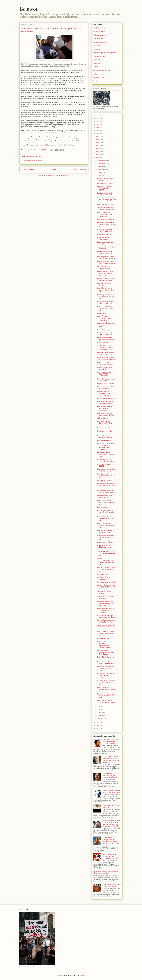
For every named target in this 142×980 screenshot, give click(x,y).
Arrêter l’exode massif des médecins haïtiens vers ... (106, 627)
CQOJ (96, 67)
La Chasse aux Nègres (105, 428)
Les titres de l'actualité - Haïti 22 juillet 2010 (105, 334)
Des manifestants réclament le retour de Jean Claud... (106, 652)
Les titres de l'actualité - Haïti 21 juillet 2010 (105, 353)
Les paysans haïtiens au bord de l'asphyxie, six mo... (106, 537)
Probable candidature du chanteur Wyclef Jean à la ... (106, 224)
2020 (98, 127)
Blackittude (97, 63)
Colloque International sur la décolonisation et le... (106, 531)
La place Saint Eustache (106, 384)
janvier (100, 719)
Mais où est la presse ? (105, 234)
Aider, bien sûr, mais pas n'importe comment (111, 885)
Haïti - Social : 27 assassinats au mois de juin (106, 689)
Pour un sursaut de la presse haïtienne (105, 268)
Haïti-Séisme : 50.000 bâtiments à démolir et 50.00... (106, 290)
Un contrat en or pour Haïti (106, 582)
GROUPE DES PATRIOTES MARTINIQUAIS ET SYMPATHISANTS (105, 644)
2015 (98, 143)
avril (99, 713)
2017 (98, 137)
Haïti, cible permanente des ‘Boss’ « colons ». (106, 402)
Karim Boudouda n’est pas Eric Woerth (106, 380)
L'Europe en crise (99, 35)
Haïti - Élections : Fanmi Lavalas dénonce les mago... (106, 634)
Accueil (54, 170)
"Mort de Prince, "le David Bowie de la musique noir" (112, 791)
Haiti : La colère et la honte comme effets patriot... (105, 308)
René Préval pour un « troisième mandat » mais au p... (105, 273)
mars (100, 716)
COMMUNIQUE (103, 574)
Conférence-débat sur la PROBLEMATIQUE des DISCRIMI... (106, 610)
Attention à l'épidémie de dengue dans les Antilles (106, 209)
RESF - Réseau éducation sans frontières (106, 388)
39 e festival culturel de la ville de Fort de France (106, 621)
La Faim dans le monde (102, 70)
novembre (101, 164)
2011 (98, 155)
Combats (97, 49)
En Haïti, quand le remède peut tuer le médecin (106, 279)
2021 (98, 124)
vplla (95, 74)
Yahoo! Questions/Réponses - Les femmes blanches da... (106, 561)
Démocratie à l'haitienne (106, 542)
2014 (98, 146)
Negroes (96, 81)
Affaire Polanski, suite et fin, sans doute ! (106, 496)
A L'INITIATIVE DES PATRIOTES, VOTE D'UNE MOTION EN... (106, 348)
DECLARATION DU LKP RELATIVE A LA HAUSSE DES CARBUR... (106, 447)
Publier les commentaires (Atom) (58, 175)
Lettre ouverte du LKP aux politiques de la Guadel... (106, 675)
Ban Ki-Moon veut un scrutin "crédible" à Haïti (106, 702)
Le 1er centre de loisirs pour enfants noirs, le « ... (106, 486)
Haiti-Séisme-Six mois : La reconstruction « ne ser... (106, 476)
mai (99, 709)
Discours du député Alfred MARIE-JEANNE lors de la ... (106, 587)
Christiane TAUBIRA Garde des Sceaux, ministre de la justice (110, 775)
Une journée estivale (104, 441)
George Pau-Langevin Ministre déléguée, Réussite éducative (110, 741)
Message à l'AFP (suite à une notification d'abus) (106, 491)
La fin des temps (99, 31)
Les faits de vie (99, 78)
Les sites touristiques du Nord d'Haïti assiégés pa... (106, 512)
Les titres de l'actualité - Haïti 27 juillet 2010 (105, 230)
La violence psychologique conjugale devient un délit (106, 696)
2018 (98, 133)
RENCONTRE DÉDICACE (106, 399)
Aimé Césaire (98, 39)
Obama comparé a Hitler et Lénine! (106, 368)
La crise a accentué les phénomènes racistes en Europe (106, 604)
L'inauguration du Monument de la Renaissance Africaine (110, 839)
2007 (98, 728)
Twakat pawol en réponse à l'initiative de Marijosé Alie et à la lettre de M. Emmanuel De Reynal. (111, 823)
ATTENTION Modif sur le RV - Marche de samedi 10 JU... (106, 554)
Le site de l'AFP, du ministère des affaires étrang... (106, 454)
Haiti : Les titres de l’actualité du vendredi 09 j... (106, 526)
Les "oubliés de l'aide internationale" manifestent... (105, 408)
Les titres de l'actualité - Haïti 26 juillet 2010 (105, 253)
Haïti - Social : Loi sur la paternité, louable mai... (106, 658)
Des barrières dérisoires (106, 219)
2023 (98, 118)
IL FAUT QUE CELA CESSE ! (104, 465)
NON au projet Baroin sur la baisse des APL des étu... (106, 297)
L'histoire (97, 46)
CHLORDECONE (103, 639)
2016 (98, 140)
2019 (98, 130)
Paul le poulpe (102, 507)
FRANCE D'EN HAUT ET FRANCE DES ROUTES (106, 188)
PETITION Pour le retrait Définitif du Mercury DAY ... (106, 669)
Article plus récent (28, 170)
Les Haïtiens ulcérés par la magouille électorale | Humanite (106, 872)
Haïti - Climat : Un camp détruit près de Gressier (106, 663)
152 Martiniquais (99, 56)
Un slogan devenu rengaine (104, 578)
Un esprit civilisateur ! (105, 481)
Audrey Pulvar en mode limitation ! (105, 598)
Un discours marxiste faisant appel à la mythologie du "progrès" (111, 856)
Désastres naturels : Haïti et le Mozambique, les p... (106, 569)
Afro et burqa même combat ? (104, 593)
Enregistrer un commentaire (33, 160)
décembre (101, 160)
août (99, 173)
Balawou (29, 9)
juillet (100, 176)
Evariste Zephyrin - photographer (105, 53)
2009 (98, 722)
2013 (98, 149)
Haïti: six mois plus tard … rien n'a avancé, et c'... (106, 363)
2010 (98, 158)
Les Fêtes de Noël (100, 28)
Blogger (82, 976)
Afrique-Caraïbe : (103, 418)
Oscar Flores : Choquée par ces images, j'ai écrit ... (106, 200)
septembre (102, 170)
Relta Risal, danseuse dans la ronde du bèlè (106, 414)
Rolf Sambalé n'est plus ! (106, 205)
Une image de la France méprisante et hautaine (106, 258)
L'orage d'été (102, 313)
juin (99, 706)
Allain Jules (97, 60)
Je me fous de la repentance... (103, 238)
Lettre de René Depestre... (106, 330)
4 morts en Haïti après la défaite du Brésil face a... (106, 682)
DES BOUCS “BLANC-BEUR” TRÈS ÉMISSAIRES (105, 374)
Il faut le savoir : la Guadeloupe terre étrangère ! (104, 547)
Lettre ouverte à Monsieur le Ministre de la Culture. (106, 358)
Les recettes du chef (100, 42)
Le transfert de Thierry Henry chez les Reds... (106, 460)
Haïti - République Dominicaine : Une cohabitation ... (104, 215)
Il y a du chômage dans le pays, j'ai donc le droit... (106, 616)
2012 (98, 152)
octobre (100, 167)
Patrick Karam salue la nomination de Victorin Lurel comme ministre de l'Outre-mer (111, 759)
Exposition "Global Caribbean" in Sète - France (105, 423)
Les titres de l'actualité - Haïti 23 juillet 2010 (105, 303)
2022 (98, 121)
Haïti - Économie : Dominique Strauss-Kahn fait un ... (105, 318)
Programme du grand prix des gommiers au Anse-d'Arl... (106, 325)
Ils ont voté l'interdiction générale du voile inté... (106, 339)
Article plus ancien (79, 170)
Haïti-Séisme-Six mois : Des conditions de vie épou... (106, 519)
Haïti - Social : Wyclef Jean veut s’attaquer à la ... (106, 502)
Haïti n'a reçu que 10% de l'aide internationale (106, 470)
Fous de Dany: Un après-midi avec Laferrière (106, 437)
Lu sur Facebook (103, 343)
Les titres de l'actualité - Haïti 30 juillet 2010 (105, 194)
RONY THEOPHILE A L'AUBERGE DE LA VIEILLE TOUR (105, 394)
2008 (98, 725)
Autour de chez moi (104, 183)
